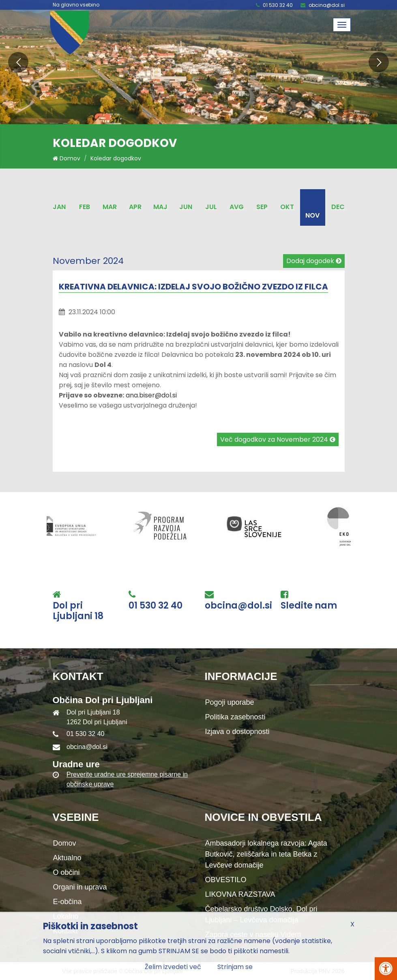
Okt (287, 207)
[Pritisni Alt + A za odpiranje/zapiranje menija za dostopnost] (386, 969)
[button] (18, 62)
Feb (85, 207)
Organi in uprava (80, 887)
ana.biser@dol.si (151, 395)
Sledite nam (309, 606)
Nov (312, 215)
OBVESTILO (226, 880)
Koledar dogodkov (116, 158)
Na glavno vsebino (76, 5)
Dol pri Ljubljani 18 (78, 611)
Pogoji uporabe (230, 702)
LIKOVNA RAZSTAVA (240, 894)
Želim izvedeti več (173, 967)
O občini (67, 872)
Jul (211, 207)
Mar (110, 207)
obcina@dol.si (327, 5)
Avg (237, 207)
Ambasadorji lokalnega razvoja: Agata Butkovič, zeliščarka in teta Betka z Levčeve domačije (266, 854)
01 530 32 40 (278, 5)
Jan (59, 207)
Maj (160, 207)
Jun (186, 207)
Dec (338, 207)
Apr (135, 207)
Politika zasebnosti (235, 717)
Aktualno (67, 858)
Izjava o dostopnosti (237, 732)
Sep (262, 207)
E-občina (68, 902)
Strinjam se (235, 967)
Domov (67, 158)
